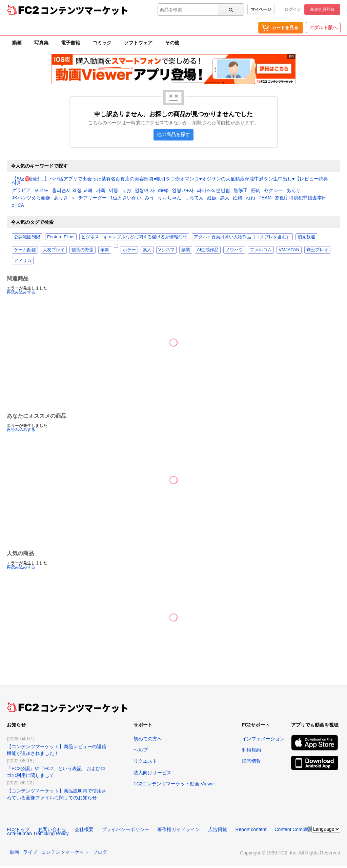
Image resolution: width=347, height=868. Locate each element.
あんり (293, 191)
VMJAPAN (289, 250)
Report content (251, 829)
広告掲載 (218, 829)
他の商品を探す (173, 135)
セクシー (273, 191)
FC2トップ (18, 829)
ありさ (61, 198)
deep (164, 191)
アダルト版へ (323, 27)
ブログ (100, 852)
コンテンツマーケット (84, 10)
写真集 (41, 43)
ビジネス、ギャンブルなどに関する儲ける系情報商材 (134, 237)
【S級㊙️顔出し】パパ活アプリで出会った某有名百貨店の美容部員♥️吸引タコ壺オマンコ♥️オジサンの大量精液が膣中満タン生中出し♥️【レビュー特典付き (170, 181)
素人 (147, 250)
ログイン (293, 9)
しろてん (194, 198)
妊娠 (212, 198)
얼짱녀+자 (183, 191)
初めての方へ (148, 739)
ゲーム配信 (25, 250)
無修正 (241, 191)
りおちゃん (169, 198)
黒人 (225, 198)
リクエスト (145, 761)
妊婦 (238, 198)
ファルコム (261, 250)
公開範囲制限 (27, 237)
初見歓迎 (306, 237)
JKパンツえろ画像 (31, 198)
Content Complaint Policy (301, 829)
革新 (105, 250)
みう (149, 198)
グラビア (21, 191)
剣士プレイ (317, 250)
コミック (102, 43)
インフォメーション (263, 739)
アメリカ (23, 261)
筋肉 (256, 191)
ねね (250, 198)
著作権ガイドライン (179, 829)
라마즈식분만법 (213, 191)
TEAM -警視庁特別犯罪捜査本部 (293, 198)
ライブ (30, 852)
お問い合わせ (52, 829)
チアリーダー (93, 198)
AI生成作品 (208, 250)
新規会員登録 (322, 9)
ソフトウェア (138, 43)
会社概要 (84, 829)
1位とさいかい (126, 198)
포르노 (41, 191)
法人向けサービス (152, 773)
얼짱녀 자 (145, 191)
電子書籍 (70, 43)
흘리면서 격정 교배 (72, 191)
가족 (101, 191)
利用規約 (251, 750)
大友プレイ (54, 250)
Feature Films (61, 237)
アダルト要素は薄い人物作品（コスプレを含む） (242, 237)
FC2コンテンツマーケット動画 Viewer (174, 784)
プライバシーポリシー (125, 829)
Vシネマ (166, 250)
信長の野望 (83, 250)
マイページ (261, 9)
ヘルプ (141, 750)
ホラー (129, 250)
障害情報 (251, 761)
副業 (186, 250)
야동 (114, 191)
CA (21, 205)
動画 (17, 43)
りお (126, 191)
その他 (172, 43)
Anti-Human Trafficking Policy (38, 833)
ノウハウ (234, 250)
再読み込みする (21, 292)
